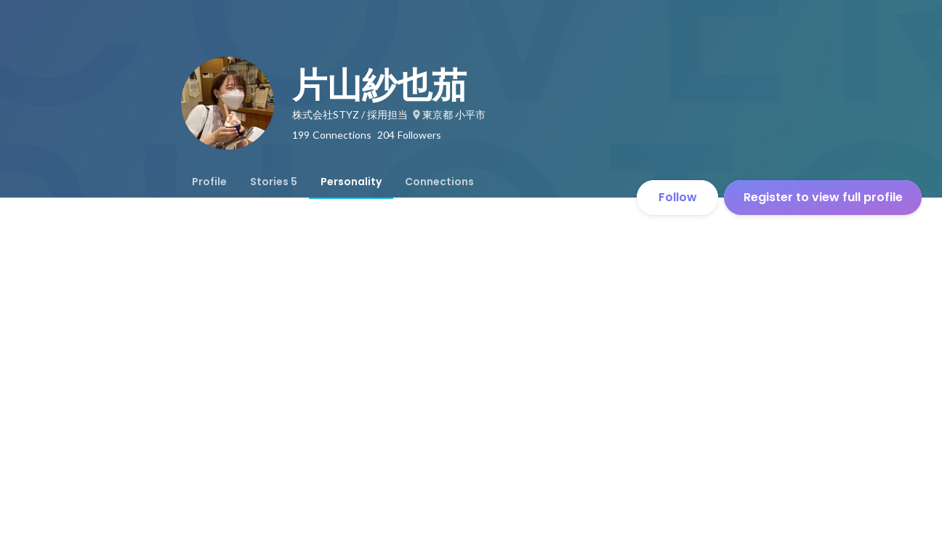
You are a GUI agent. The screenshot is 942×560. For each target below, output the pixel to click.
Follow (678, 197)
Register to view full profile (823, 197)
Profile (209, 182)
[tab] (209, 182)
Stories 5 (274, 182)
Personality (351, 182)
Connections (439, 182)
